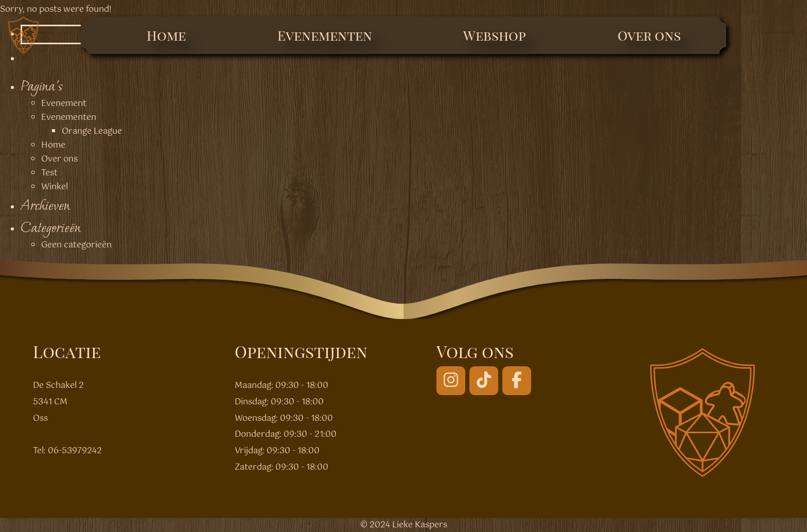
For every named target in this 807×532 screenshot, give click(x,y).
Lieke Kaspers (420, 525)
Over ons (649, 35)
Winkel (55, 187)
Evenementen (325, 35)
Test (49, 173)
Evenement (64, 104)
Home (166, 35)
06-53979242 (75, 451)
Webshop (495, 35)
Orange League (92, 131)
